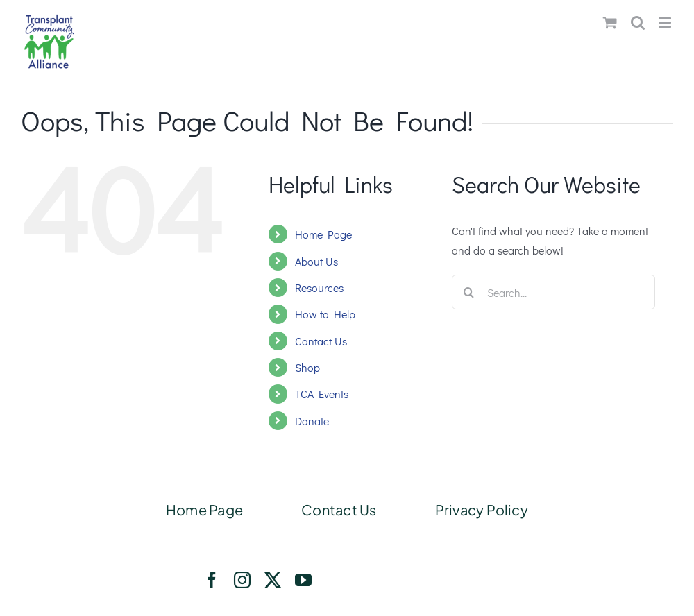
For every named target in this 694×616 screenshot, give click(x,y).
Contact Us (321, 341)
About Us (316, 261)
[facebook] (212, 580)
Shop (307, 367)
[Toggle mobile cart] (610, 23)
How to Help (325, 314)
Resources (319, 288)
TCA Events (322, 394)
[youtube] (303, 580)
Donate (312, 421)
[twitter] (273, 580)
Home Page (323, 234)
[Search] (469, 292)
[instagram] (242, 580)
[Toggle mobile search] (638, 23)
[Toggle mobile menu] (666, 23)
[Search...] (553, 292)
